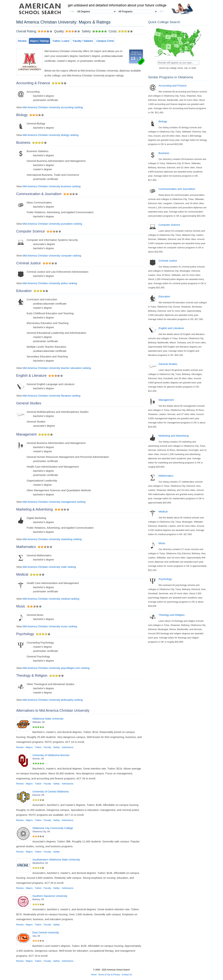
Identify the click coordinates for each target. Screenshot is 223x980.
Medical (163, 511)
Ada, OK (36, 936)
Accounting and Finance (173, 86)
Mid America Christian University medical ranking (51, 599)
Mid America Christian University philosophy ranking (53, 700)
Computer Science (169, 225)
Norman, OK (38, 759)
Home (94, 975)
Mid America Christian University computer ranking (52, 256)
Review (22, 41)
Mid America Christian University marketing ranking (52, 539)
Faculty (47, 747)
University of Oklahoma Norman (51, 755)
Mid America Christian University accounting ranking (53, 107)
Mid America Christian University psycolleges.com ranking (56, 668)
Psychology (165, 579)
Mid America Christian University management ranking (54, 502)
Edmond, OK (38, 795)
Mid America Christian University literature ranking (51, 396)
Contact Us (127, 975)
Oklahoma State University (48, 719)
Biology (163, 121)
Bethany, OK (38, 899)
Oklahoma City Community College (53, 828)
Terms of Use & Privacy (109, 975)
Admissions (68, 747)
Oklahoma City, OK (41, 832)
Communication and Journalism (177, 189)
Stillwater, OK (39, 722)
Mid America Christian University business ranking (51, 186)
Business (164, 153)
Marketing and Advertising (174, 436)
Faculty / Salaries (83, 41)
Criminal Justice (168, 261)
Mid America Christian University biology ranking (50, 135)
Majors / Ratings (39, 41)
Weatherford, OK (40, 863)
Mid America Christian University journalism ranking (52, 224)
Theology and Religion (172, 615)
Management (166, 400)
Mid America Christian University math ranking (49, 567)
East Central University (46, 932)
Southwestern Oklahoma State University (56, 860)
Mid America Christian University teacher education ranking (57, 368)
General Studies (168, 364)
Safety (56, 747)
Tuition (38, 747)
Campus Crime (105, 41)
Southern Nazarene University (50, 896)
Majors (29, 747)
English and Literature (171, 328)
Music (162, 543)
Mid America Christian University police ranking (50, 283)
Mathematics (166, 476)
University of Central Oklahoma (51, 791)
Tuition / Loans (61, 41)
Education (164, 296)
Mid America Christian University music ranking (50, 626)
